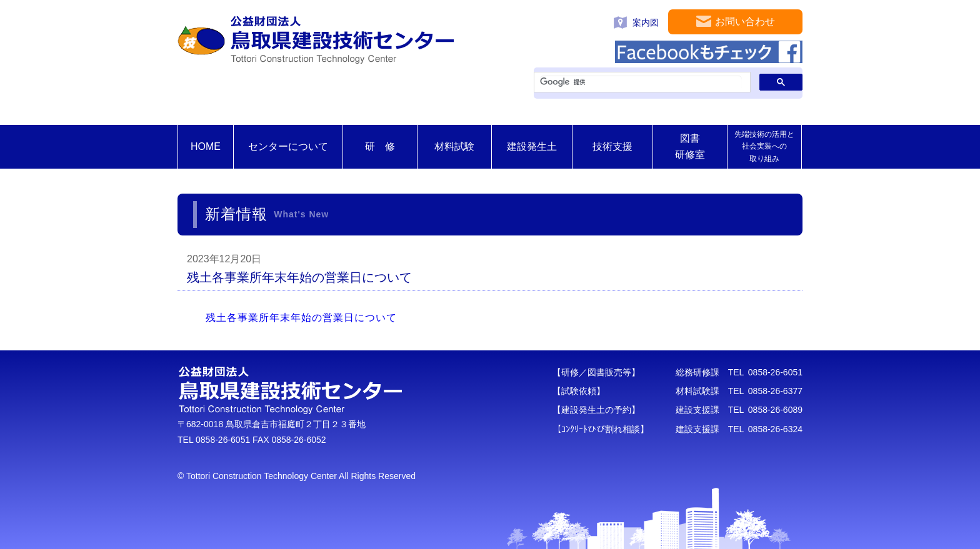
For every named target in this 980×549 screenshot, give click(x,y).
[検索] (641, 82)
